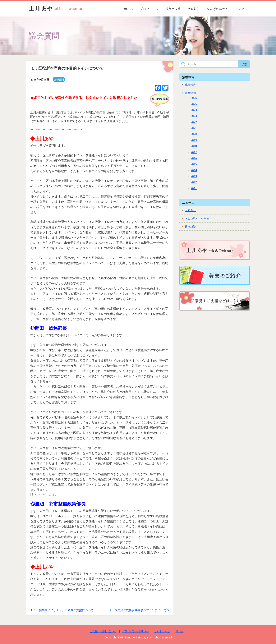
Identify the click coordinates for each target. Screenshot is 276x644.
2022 (194, 122)
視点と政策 (173, 9)
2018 (194, 146)
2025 (194, 104)
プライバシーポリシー (135, 631)
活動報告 (194, 9)
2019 (194, 140)
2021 (194, 128)
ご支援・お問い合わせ (103, 631)
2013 (194, 176)
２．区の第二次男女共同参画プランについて (139, 610)
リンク (240, 9)
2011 (194, 188)
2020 (194, 134)
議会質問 (59, 80)
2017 (194, 152)
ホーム (128, 9)
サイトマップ (162, 631)
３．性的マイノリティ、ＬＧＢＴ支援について (62, 610)
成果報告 (190, 85)
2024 (194, 110)
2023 (194, 116)
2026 (194, 98)
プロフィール (149, 9)
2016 (194, 158)
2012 (194, 182)
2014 (194, 170)
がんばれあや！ (217, 9)
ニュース (188, 202)
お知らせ (190, 210)
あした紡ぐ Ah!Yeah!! (199, 218)
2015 (194, 164)
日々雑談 (190, 226)
